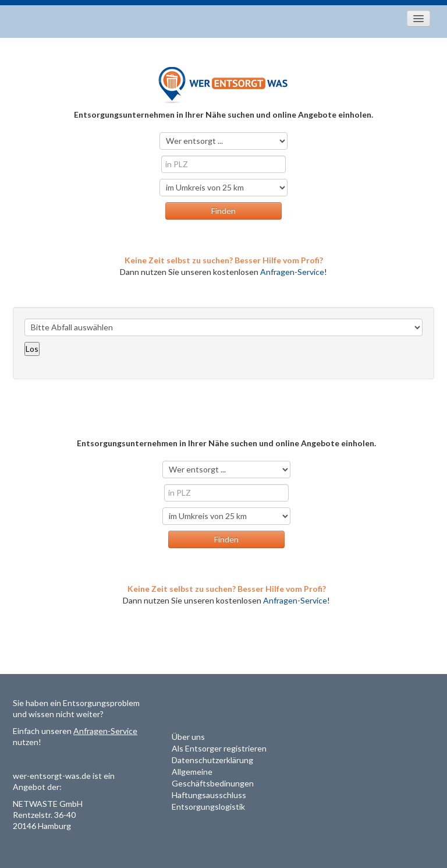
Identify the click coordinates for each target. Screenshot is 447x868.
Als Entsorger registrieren (219, 748)
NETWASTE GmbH (48, 804)
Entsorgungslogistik (208, 807)
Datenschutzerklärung (212, 760)
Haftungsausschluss (209, 795)
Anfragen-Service (292, 272)
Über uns (188, 737)
